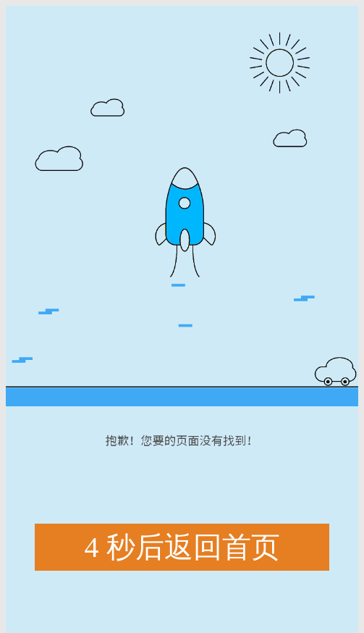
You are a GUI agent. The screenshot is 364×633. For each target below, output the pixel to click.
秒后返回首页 (182, 547)
